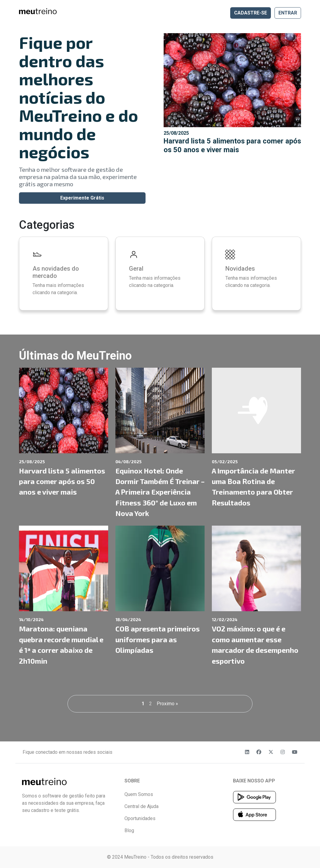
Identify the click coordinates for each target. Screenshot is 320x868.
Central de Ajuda (141, 806)
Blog (129, 830)
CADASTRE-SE (251, 13)
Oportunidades (140, 818)
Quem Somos (139, 794)
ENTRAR (288, 13)
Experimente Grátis (82, 198)
